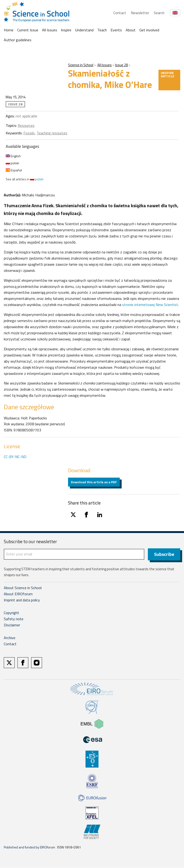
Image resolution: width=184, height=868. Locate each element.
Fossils (29, 133)
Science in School (81, 65)
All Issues (50, 30)
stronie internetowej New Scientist (150, 305)
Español (14, 170)
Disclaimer (12, 625)
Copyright (11, 613)
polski (12, 163)
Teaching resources (52, 133)
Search (159, 13)
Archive (10, 638)
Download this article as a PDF (94, 482)
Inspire (66, 30)
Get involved (149, 30)
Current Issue (28, 30)
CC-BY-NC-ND (15, 457)
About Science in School (23, 588)
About (131, 30)
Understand (84, 30)
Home (9, 30)
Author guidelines (18, 40)
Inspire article (168, 74)
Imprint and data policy (22, 600)
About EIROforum (18, 594)
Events (116, 30)
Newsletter (140, 13)
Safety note (14, 619)
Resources (26, 125)
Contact (120, 13)
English (13, 156)
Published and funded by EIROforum (29, 847)
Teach (102, 30)
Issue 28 (121, 65)
